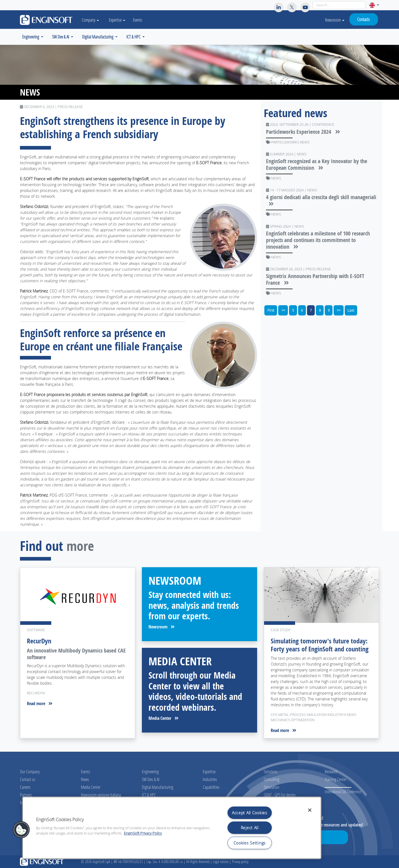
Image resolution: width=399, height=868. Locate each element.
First (271, 310)
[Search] (339, 5)
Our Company (30, 771)
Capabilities (211, 787)
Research (331, 771)
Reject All (250, 828)
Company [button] (90, 20)
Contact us (28, 779)
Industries (210, 779)
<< (283, 310)
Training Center (336, 779)
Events (138, 20)
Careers (25, 787)
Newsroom (335, 20)
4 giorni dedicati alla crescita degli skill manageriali (321, 200)
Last (351, 310)
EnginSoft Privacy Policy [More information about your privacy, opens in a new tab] (143, 833)
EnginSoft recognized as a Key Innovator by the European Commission (317, 164)
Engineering (150, 771)
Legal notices (221, 861)
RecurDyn (39, 641)
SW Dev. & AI (151, 779)
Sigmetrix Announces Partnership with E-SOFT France (315, 279)
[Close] (310, 810)
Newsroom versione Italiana (101, 795)
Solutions (271, 771)
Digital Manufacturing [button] (98, 37)
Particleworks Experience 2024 (303, 132)
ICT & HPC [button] (134, 37)
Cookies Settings (250, 843)
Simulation (272, 787)
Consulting (272, 779)
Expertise (209, 771)
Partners (26, 795)
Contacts (363, 19)
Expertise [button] (117, 20)
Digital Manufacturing (158, 787)
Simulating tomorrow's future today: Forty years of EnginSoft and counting (320, 645)
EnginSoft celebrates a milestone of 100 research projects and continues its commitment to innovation (318, 240)
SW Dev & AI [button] (61, 37)
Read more (40, 703)
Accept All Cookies (250, 813)
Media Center (163, 718)
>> (339, 310)
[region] (172, 828)
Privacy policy (240, 861)
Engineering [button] (31, 37)
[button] (374, 5)
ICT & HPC (149, 795)
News (85, 779)
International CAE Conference (343, 792)
